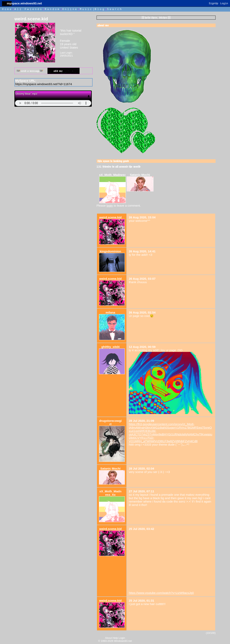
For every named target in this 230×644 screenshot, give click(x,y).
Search (115, 9)
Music (86, 9)
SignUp (213, 3)
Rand (52, 9)
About (108, 638)
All (29, 9)
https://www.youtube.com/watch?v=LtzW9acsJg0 (161, 593)
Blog (100, 9)
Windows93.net (123, 641)
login (110, 206)
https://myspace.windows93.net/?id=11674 (44, 84)
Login (224, 3)
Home (7, 9)
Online (70, 9)
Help (115, 638)
